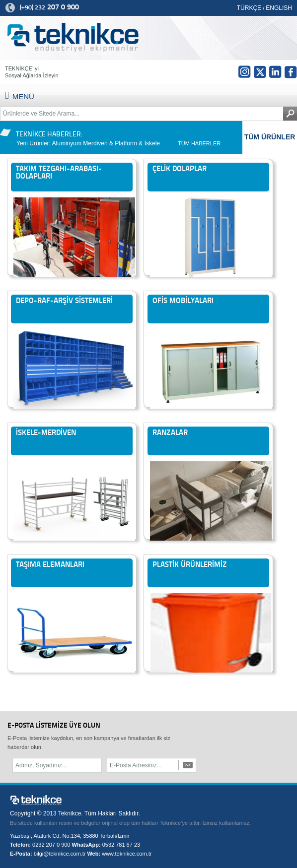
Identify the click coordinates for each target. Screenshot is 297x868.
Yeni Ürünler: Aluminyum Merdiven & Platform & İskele (88, 143)
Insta (244, 72)
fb (291, 72)
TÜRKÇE (249, 8)
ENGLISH (279, 8)
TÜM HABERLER (199, 143)
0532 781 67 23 (121, 845)
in (275, 72)
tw (260, 72)
